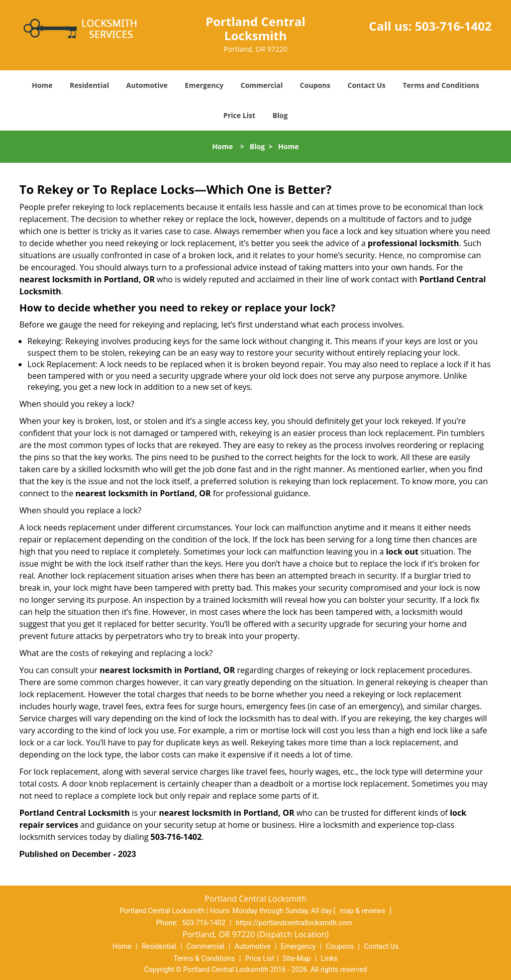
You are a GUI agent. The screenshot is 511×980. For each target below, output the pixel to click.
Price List (239, 115)
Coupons (315, 85)
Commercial (262, 85)
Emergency (204, 85)
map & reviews (363, 911)
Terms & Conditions (205, 958)
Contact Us (367, 85)
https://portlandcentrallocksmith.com (294, 923)
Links (329, 958)
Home (42, 85)
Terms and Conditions (441, 85)
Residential (89, 85)
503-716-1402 (453, 26)
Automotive (147, 85)
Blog (280, 115)
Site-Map (297, 958)
